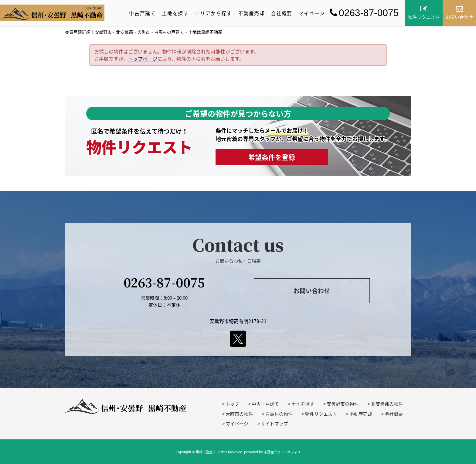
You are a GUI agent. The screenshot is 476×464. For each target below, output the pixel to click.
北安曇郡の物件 (387, 404)
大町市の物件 (239, 414)
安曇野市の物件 (343, 404)
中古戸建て (142, 13)
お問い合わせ (312, 291)
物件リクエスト (321, 414)
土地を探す (175, 13)
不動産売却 (252, 13)
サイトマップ (274, 424)
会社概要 (282, 13)
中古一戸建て (265, 404)
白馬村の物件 (279, 414)
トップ (232, 404)
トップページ (143, 59)
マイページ (312, 13)
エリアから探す (213, 13)
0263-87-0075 (364, 13)
